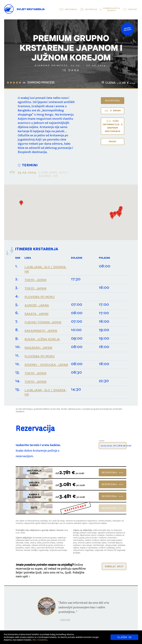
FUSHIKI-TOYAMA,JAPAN (43, 322)
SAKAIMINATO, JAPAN (41, 331)
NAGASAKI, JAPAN (38, 348)
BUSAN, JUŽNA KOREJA (42, 339)
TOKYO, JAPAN (35, 280)
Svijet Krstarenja (31, 10)
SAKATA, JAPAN (37, 314)
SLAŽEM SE (124, 637)
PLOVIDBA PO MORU (40, 297)
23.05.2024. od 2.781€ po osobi (114, 446)
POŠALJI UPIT (114, 566)
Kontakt (133, 10)
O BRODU (113, 111)
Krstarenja (71, 10)
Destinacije (91, 10)
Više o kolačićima (40, 640)
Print (112, 141)
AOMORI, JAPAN (37, 305)
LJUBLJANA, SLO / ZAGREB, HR (45, 269)
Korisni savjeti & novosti (111, 10)
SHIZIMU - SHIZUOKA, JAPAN (46, 365)
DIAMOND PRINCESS (41, 83)
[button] (21, 203)
